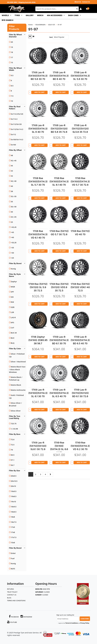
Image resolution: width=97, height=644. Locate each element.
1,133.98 (14, 429)
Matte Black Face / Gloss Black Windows (17, 369)
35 (12, 202)
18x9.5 (14, 507)
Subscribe (85, 619)
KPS (13, 322)
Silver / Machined (18, 362)
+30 (12, 253)
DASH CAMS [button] (74, 15)
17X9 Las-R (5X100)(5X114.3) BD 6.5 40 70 (80, 340)
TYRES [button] (18, 15)
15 (12, 62)
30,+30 (14, 207)
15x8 (13, 542)
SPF (12, 292)
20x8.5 (14, 476)
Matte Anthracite (18, 390)
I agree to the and (74, 623)
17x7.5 (14, 537)
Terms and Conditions (16, 601)
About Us (78, 2)
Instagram (26, 616)
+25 (12, 258)
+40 (12, 237)
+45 (12, 232)
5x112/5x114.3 (17, 129)
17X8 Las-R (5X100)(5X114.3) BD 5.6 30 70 (38, 76)
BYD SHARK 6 (8, 20)
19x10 (13, 501)
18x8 (13, 517)
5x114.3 (14, 119)
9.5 (12, 75)
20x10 (13, 486)
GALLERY (30, 15)
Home (30, 25)
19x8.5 (14, 496)
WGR (13, 287)
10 (12, 101)
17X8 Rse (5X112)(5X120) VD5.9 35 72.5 (59, 287)
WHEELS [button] (6, 15)
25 (12, 222)
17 (12, 57)
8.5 (12, 86)
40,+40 (14, 181)
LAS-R (13, 317)
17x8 (13, 532)
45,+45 (14, 161)
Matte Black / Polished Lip (16, 379)
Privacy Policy (85, 623)
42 (12, 176)
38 (12, 191)
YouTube (12, 622)
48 (12, 155)
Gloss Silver (16, 411)
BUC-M (14, 333)
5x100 (13, 145)
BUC (13, 338)
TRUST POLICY (12, 592)
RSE (12, 302)
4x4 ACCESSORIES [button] (55, 15)
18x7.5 (14, 522)
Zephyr (14, 281)
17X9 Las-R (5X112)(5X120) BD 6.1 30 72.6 (80, 393)
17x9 (13, 527)
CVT (13, 328)
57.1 (13, 460)
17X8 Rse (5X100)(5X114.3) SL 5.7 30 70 (38, 181)
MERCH (40, 15)
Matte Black (16, 385)
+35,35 (14, 243)
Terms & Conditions (72, 623)
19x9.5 (14, 491)
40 (12, 186)
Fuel (13, 558)
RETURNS (11, 589)
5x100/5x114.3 (17, 139)
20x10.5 (14, 481)
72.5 (13, 445)
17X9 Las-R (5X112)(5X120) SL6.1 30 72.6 (38, 446)
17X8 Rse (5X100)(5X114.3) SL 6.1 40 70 (59, 181)
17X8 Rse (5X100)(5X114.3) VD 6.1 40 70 (38, 234)
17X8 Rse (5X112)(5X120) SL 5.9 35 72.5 (38, 287)
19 (12, 47)
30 (12, 212)
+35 (12, 248)
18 (12, 52)
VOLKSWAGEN (40, 25)
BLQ (13, 343)
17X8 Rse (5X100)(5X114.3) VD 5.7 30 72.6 (80, 181)
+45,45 (14, 227)
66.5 (13, 455)
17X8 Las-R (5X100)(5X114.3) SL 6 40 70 (38, 129)
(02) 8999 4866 (12, 2)
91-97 (60, 25)
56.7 (13, 465)
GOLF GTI (52, 25)
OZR (13, 307)
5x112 (13, 134)
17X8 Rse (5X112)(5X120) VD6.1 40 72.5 (80, 287)
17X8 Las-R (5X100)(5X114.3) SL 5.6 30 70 (80, 76)
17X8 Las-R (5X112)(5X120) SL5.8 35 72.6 (80, 129)
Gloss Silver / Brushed (15, 404)
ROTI (13, 569)
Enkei (13, 553)
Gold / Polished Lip (16, 397)
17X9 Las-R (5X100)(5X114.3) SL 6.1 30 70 (38, 393)
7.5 (12, 96)
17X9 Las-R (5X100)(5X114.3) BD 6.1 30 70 (59, 340)
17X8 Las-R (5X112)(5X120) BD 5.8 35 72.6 (59, 129)
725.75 (14, 424)
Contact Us (86, 2)
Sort (51, 37)
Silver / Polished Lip (17, 355)
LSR (12, 312)
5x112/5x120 (16, 124)
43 (12, 171)
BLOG (9, 598)
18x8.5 (14, 512)
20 (12, 42)
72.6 (13, 439)
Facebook (14, 616)
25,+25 (14, 217)
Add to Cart (39, 92)
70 (12, 450)
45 (12, 166)
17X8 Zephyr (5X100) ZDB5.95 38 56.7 (38, 340)
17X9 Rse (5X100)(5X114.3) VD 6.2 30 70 (80, 446)
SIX (12, 297)
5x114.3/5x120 (17, 114)
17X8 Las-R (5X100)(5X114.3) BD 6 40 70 (59, 76)
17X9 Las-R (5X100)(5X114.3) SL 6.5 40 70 (59, 393)
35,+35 (14, 196)
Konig (13, 269)
